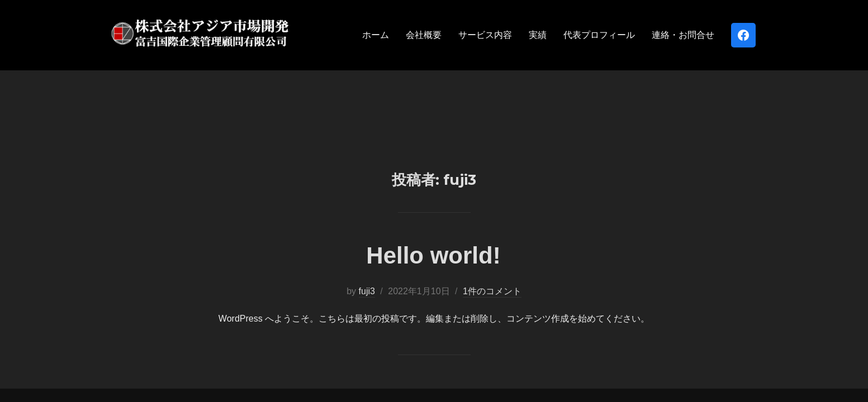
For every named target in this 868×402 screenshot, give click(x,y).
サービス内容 (485, 35)
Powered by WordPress (151, 339)
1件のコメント (492, 221)
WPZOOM (740, 339)
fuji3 (367, 221)
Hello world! (433, 185)
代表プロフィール (599, 35)
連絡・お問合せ (683, 35)
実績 (538, 35)
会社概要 (424, 35)
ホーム (376, 35)
